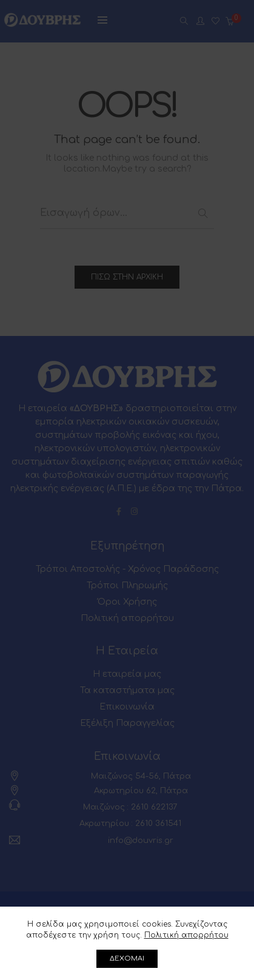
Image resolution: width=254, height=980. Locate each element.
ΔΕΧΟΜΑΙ (127, 958)
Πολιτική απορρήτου (186, 935)
